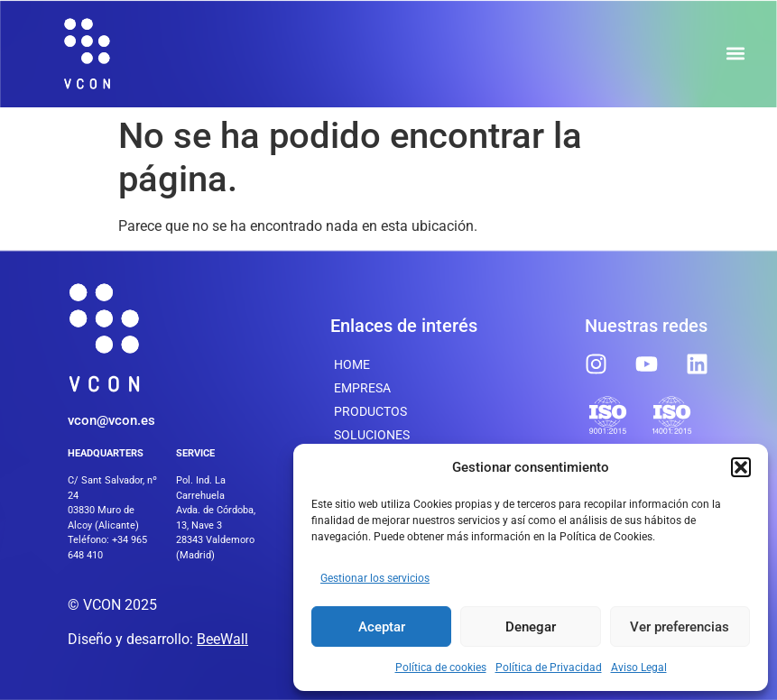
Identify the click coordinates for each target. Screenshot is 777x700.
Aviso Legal (639, 668)
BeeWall (222, 639)
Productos (370, 411)
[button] (741, 467)
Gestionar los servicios (375, 578)
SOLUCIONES (372, 435)
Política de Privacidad (549, 668)
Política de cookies (441, 668)
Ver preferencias (680, 627)
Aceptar (382, 627)
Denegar (531, 627)
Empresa (362, 388)
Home (352, 364)
